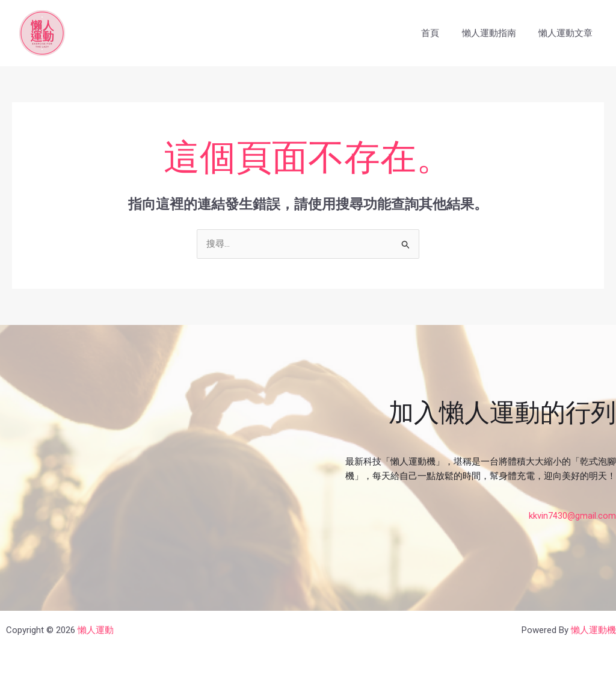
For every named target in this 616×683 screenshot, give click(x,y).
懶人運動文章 (568, 33)
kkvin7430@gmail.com (572, 516)
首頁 (442, 33)
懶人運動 (96, 630)
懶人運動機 (593, 630)
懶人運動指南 (496, 33)
